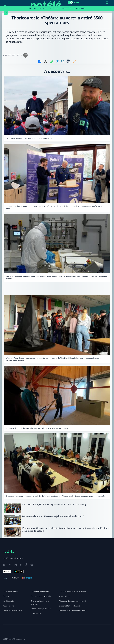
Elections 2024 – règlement (69, 606)
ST (25, 55)
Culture (53, 8)
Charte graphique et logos (41, 609)
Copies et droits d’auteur (12, 611)
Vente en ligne (64, 596)
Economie (79, 8)
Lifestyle (66, 8)
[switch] (70, 2)
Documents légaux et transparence (72, 591)
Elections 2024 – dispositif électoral (72, 611)
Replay (33, 8)
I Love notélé (36, 614)
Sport (42, 8)
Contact (6, 596)
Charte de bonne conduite (41, 596)
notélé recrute (8, 601)
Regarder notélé (9, 606)
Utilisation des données (40, 591)
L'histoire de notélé (10, 591)
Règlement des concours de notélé (72, 601)
